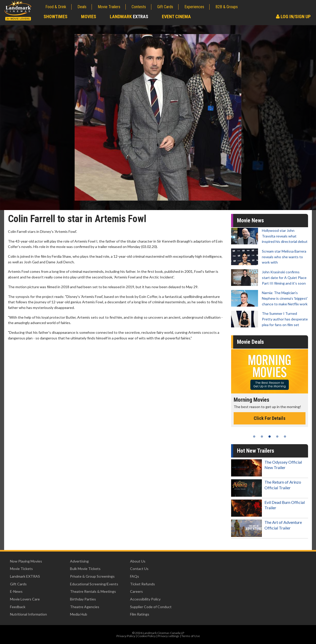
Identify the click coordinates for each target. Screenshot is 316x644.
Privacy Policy (126, 636)
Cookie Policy (146, 636)
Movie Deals (250, 342)
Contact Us (139, 569)
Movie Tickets (21, 569)
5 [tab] (285, 437)
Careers (136, 591)
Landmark (129, 17)
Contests (139, 7)
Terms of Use (191, 636)
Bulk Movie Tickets (85, 569)
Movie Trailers (109, 7)
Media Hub (79, 614)
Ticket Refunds (142, 584)
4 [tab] (277, 437)
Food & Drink (56, 7)
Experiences (194, 7)
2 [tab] (262, 437)
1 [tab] (254, 437)
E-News (16, 591)
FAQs (135, 576)
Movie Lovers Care (25, 599)
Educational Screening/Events (94, 584)
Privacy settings (169, 636)
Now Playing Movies (26, 561)
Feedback (18, 607)
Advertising (79, 561)
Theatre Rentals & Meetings (93, 591)
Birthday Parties (83, 599)
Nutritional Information (28, 614)
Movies (89, 17)
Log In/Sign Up (293, 17)
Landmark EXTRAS (25, 576)
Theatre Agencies (85, 607)
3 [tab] (270, 437)
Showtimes (56, 17)
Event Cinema (176, 17)
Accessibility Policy (145, 599)
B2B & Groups (227, 7)
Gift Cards (165, 7)
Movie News (250, 220)
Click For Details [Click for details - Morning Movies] (270, 418)
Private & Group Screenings (92, 576)
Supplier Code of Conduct (151, 607)
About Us (138, 561)
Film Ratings (140, 614)
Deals (82, 7)
